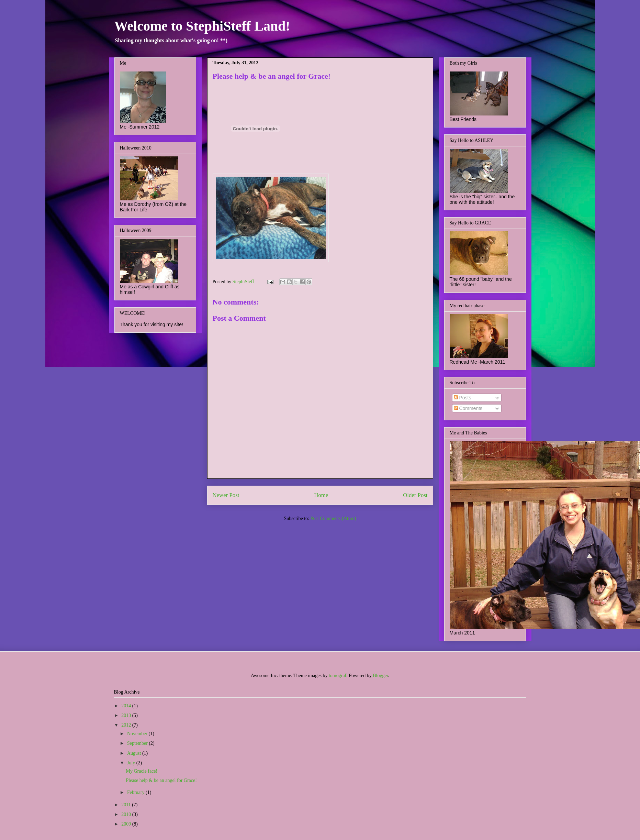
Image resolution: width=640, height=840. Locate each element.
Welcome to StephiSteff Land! (202, 26)
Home (321, 495)
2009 (127, 824)
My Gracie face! (142, 771)
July (132, 763)
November (138, 734)
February (136, 792)
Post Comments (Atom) (333, 518)
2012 (127, 725)
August (135, 753)
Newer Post (226, 495)
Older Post (415, 495)
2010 (127, 814)
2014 (127, 706)
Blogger (380, 676)
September (138, 743)
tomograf (338, 676)
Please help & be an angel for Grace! (161, 780)
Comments (468, 408)
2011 (127, 805)
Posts (463, 398)
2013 (127, 715)
